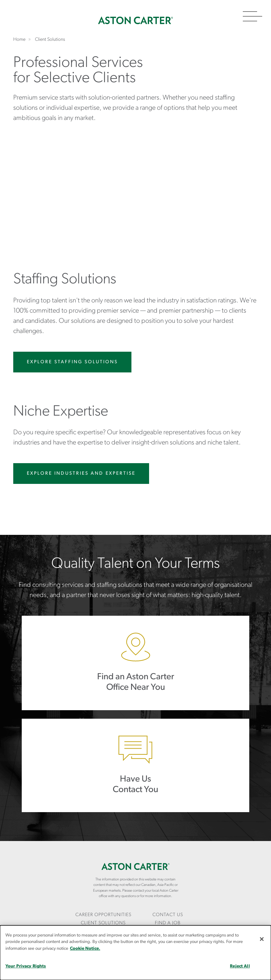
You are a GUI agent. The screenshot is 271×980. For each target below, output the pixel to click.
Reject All (240, 966)
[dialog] (135, 953)
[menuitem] (103, 915)
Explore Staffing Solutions (72, 362)
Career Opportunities (103, 915)
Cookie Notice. (85, 949)
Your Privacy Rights (26, 966)
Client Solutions (103, 923)
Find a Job (168, 923)
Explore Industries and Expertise (81, 474)
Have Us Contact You (135, 765)
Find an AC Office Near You (135, 663)
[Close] (262, 939)
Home (135, 20)
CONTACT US (168, 915)
